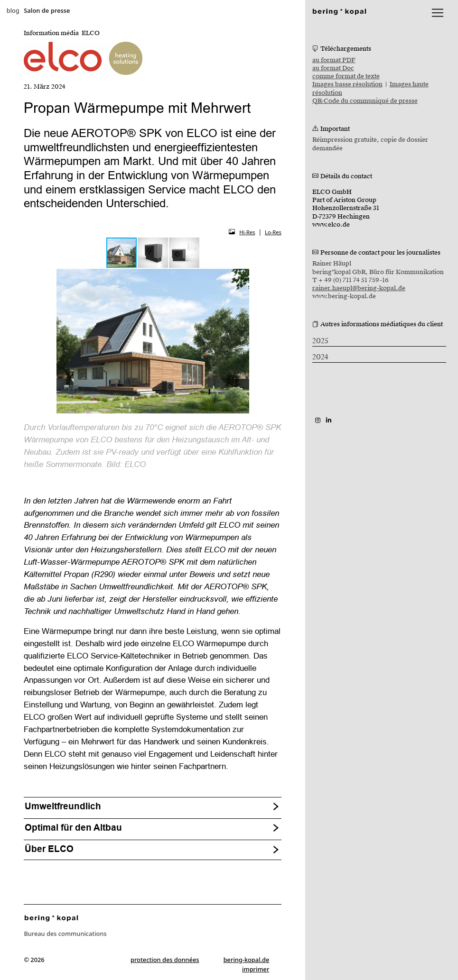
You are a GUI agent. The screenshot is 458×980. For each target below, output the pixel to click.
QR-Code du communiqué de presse (365, 101)
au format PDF (334, 60)
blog (13, 10)
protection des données (165, 960)
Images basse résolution (347, 84)
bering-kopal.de (247, 960)
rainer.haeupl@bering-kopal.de (359, 288)
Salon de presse (47, 10)
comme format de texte (346, 76)
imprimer (256, 969)
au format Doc (333, 68)
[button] (153, 253)
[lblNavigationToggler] (438, 13)
